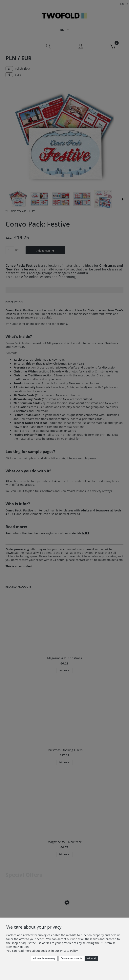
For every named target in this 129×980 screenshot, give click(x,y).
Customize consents (71, 958)
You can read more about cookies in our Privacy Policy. (42, 951)
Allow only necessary (44, 958)
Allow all (92, 958)
